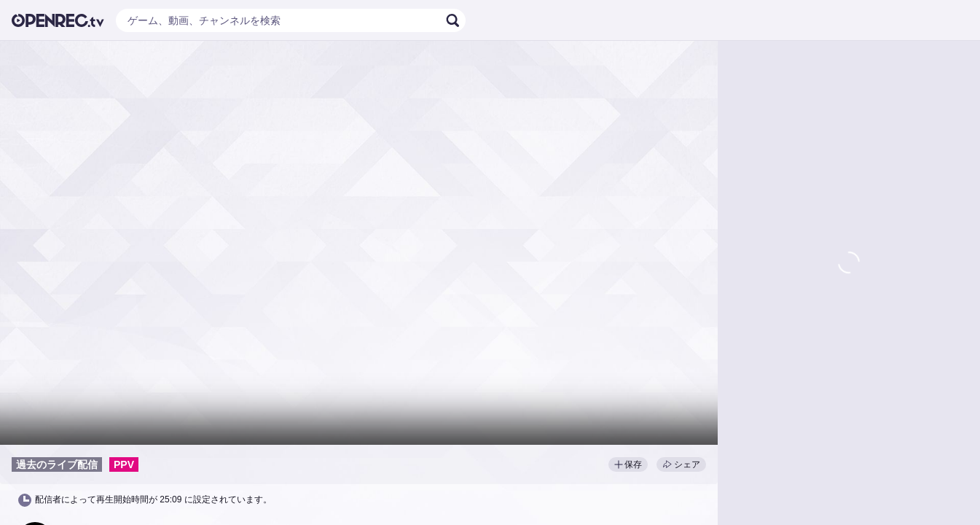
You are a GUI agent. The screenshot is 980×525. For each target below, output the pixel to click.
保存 (628, 464)
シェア (681, 464)
